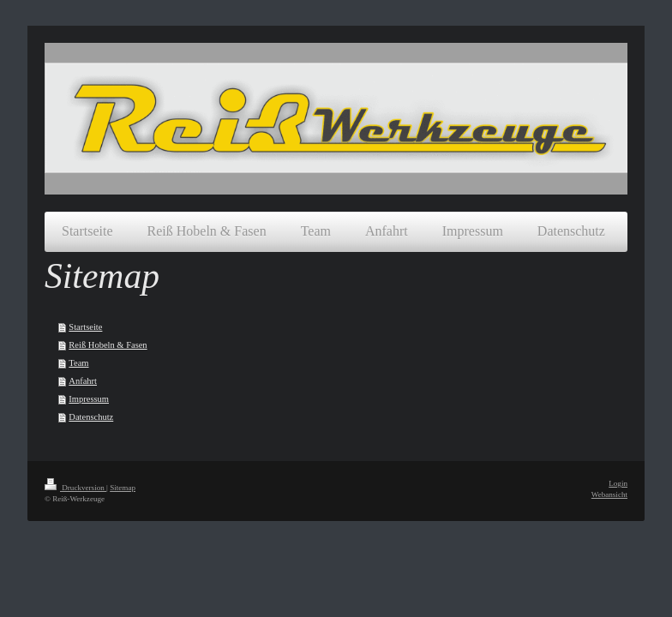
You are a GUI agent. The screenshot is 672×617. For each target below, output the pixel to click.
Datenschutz (91, 417)
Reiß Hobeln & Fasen (108, 345)
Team (78, 363)
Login (618, 483)
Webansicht (609, 494)
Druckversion (75, 488)
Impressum (89, 399)
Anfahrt (83, 381)
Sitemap (123, 488)
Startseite (85, 327)
